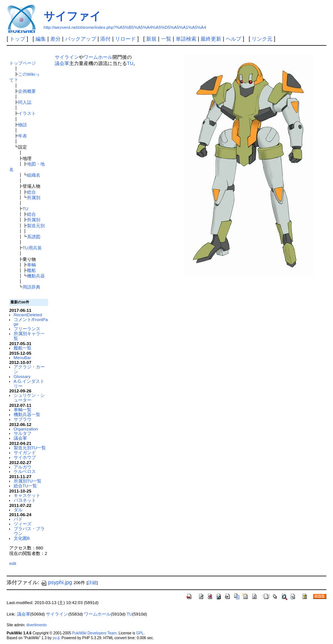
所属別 (34, 197)
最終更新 (211, 39)
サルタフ (23, 433)
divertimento (36, 625)
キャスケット (27, 495)
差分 (55, 39)
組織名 (34, 175)
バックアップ (81, 39)
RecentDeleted (28, 315)
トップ (17, 39)
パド (18, 519)
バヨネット (25, 500)
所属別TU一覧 (28, 481)
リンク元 (262, 39)
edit (13, 563)
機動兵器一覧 (27, 414)
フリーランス (27, 329)
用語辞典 (31, 287)
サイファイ (72, 16)
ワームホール (98, 57)
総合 (31, 192)
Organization (26, 429)
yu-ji (56, 638)
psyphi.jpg (56, 582)
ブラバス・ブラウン (29, 531)
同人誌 (25, 102)
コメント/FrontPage (31, 322)
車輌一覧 (23, 410)
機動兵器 (36, 276)
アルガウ (23, 467)
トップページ (23, 63)
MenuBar (22, 357)
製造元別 (36, 226)
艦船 (31, 270)
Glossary (22, 376)
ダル (18, 510)
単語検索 (186, 39)
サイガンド (25, 452)
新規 (151, 39)
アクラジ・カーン (29, 369)
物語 (23, 125)
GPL (140, 633)
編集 (41, 39)
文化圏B (22, 538)
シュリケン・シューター (29, 398)
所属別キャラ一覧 (29, 336)
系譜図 (34, 237)
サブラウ (23, 419)
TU (26, 209)
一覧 (166, 39)
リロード (125, 39)
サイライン (67, 57)
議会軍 (20, 438)
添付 (105, 39)
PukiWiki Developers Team (94, 633)
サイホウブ (25, 457)
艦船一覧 (23, 348)
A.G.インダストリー (29, 384)
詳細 (92, 583)
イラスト (27, 113)
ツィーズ (23, 524)
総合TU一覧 (26, 486)
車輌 (31, 265)
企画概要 (27, 91)
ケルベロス (25, 471)
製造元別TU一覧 (30, 448)
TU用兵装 (32, 248)
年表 (23, 136)
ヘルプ (233, 39)
